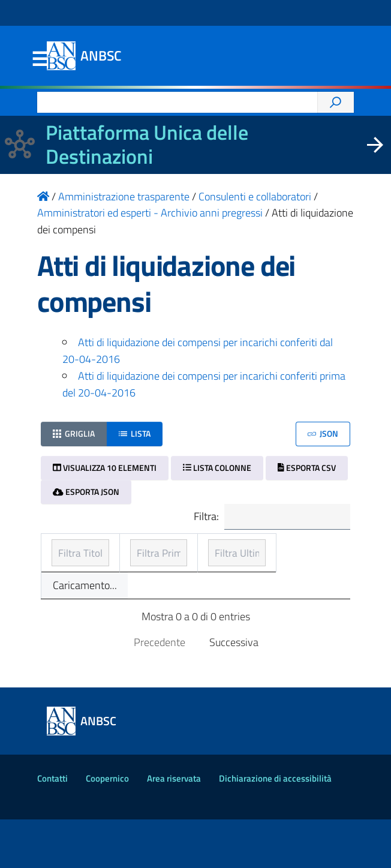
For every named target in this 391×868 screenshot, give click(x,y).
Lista (135, 433)
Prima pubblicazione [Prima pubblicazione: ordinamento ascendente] (169, 558)
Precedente (160, 691)
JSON (323, 433)
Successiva (234, 691)
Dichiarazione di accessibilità (275, 827)
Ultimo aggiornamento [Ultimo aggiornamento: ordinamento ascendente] (283, 558)
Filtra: (270, 517)
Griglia (74, 433)
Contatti (52, 827)
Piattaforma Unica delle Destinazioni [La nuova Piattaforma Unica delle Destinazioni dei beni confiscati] (147, 145)
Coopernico (107, 827)
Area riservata (174, 827)
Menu (40, 59)
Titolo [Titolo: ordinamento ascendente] (66, 566)
